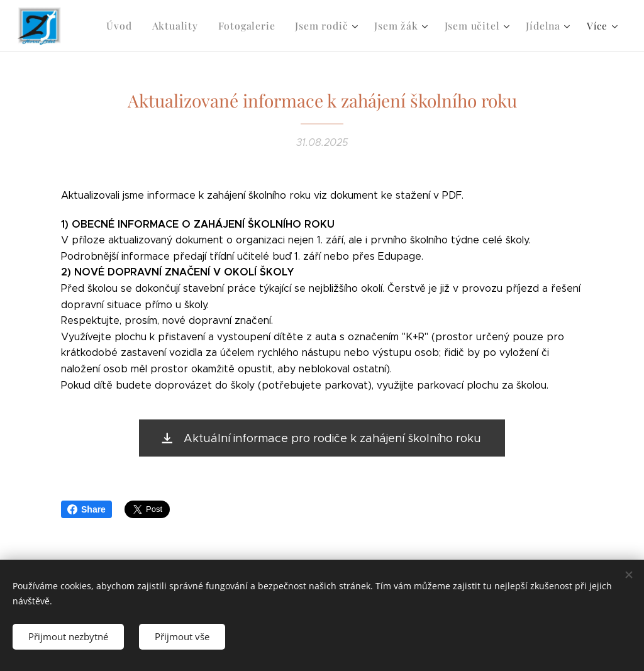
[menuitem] (135, 26)
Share (86, 509)
